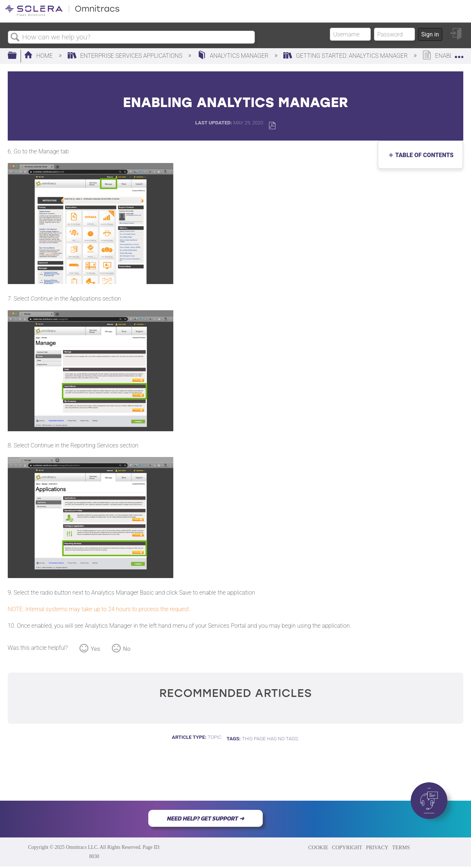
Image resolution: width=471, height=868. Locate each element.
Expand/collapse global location (459, 54)
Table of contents (423, 155)
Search (15, 38)
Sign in (430, 34)
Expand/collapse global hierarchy (17, 56)
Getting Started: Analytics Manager (346, 56)
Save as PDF (272, 126)
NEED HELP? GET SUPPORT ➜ (206, 818)
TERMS (401, 847)
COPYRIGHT (347, 847)
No (127, 649)
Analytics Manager (233, 56)
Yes (95, 649)
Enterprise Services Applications (126, 56)
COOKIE (318, 847)
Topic (215, 737)
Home (39, 56)
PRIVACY (377, 847)
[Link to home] (62, 15)
